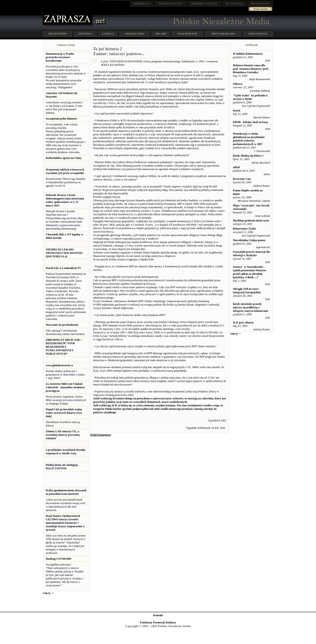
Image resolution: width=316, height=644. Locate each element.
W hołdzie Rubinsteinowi (248, 54)
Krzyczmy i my (242, 179)
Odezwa (238, 84)
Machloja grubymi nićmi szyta (251, 221)
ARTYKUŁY (85, 34)
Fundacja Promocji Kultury (158, 622)
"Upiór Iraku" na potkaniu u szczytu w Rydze (250, 97)
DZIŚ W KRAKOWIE (223, 34)
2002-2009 (161, 34)
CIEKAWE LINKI (134, 34)
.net (142, 3)
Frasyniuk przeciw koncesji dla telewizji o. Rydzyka (251, 254)
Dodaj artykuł (261, 9)
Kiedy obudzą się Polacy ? (248, 156)
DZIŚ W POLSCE (258, 34)
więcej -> (48, 593)
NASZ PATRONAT (187, 34)
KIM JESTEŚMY (58, 34)
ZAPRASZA (171, 3)
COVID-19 (108, 34)
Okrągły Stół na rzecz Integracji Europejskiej (247, 291)
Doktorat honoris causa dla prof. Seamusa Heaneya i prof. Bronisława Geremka (251, 69)
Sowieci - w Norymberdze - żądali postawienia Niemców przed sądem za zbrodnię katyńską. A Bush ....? (250, 272)
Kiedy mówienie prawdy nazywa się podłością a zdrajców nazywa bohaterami (250, 307)
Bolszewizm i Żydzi (244, 229)
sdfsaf (236, 167)
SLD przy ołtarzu (243, 322)
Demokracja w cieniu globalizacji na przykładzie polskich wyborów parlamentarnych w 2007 (249, 139)
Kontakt (158, 615)
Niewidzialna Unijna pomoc (249, 240)
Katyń (237, 110)
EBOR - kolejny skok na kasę (250, 122)
